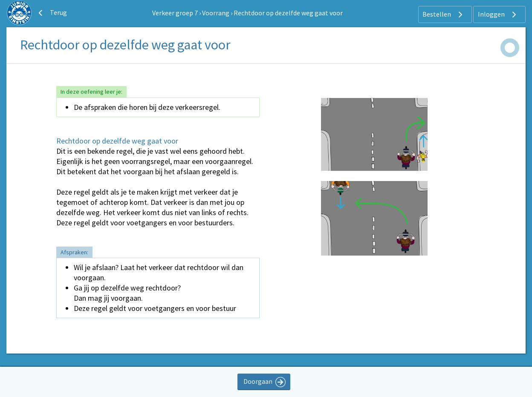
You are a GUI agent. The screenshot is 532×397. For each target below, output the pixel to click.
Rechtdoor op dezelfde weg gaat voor (288, 13)
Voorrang (216, 13)
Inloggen (498, 14)
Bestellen (444, 14)
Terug (52, 13)
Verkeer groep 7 (175, 13)
